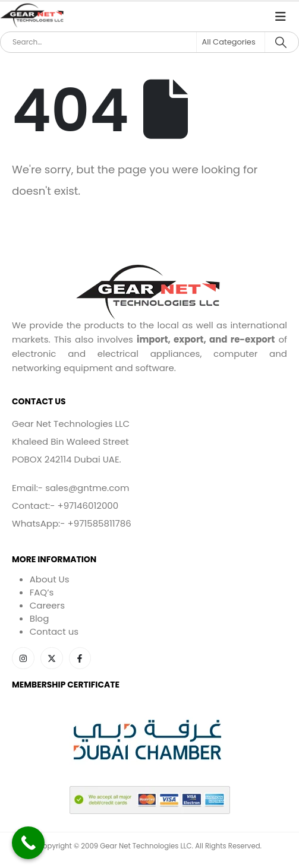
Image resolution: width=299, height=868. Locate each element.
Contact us (54, 631)
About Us (50, 579)
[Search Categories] (231, 42)
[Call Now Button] (28, 843)
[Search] (281, 42)
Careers (47, 605)
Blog (40, 618)
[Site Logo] (33, 16)
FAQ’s (42, 592)
